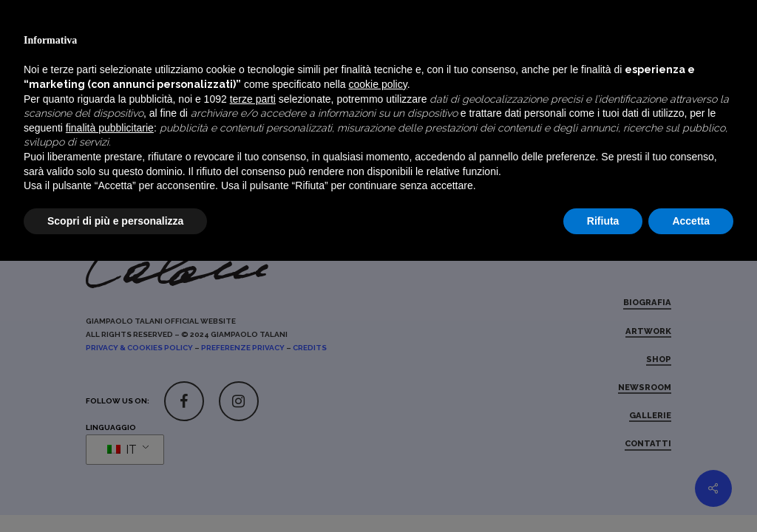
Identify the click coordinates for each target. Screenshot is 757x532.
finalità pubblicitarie (110, 398)
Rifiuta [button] (603, 491)
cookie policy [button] (378, 355)
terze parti (253, 369)
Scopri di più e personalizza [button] (115, 491)
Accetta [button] (691, 491)
